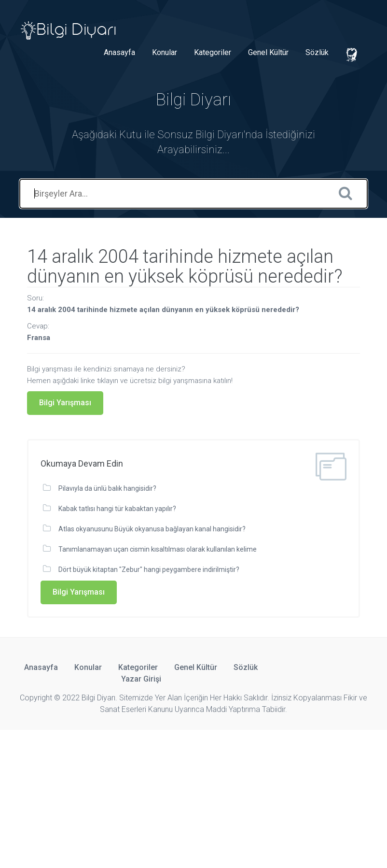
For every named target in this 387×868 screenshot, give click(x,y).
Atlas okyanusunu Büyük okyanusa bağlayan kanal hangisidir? (152, 529)
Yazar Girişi (141, 679)
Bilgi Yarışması (65, 403)
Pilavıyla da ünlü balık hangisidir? (107, 488)
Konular (165, 52)
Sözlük (317, 52)
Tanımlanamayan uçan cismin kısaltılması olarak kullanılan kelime (158, 549)
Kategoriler (213, 52)
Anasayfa (119, 52)
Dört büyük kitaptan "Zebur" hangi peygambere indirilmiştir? (149, 569)
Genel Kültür (268, 52)
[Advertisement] (193, 797)
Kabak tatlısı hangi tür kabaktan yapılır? (117, 509)
